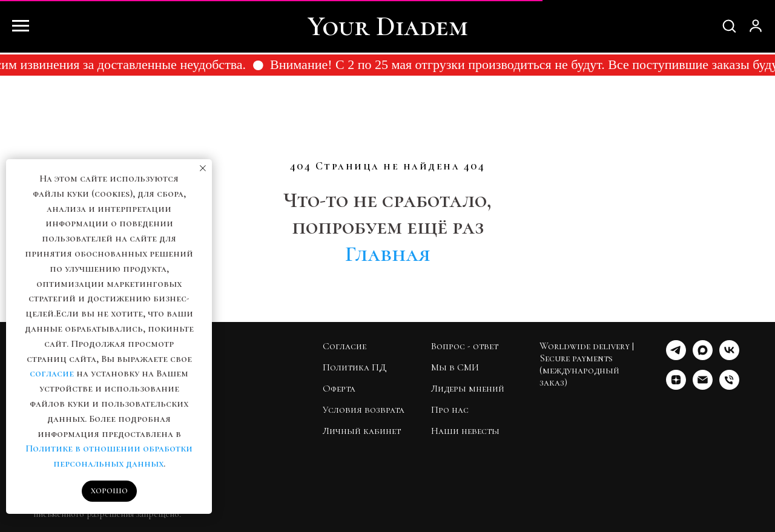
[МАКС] (703, 357)
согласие (52, 373)
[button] (729, 25)
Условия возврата (364, 410)
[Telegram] (676, 357)
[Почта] (703, 386)
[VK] (729, 357)
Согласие (345, 346)
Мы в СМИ (455, 367)
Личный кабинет (362, 431)
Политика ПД (355, 367)
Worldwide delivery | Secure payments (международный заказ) (587, 364)
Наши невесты (465, 431)
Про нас (450, 410)
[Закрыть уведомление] (203, 168)
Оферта (339, 389)
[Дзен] (676, 386)
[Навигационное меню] (21, 26)
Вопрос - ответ (465, 346)
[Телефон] (729, 386)
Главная (388, 254)
